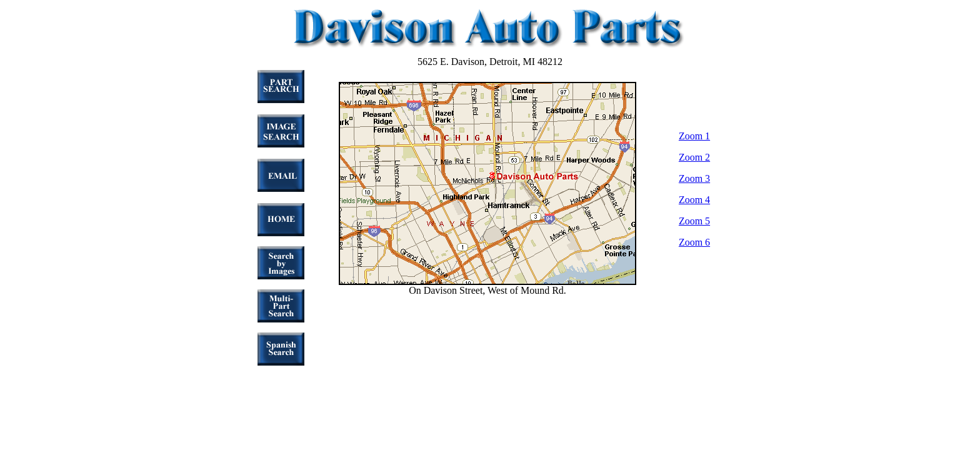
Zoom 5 (694, 221)
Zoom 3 (694, 178)
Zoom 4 (694, 200)
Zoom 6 (694, 242)
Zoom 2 (694, 157)
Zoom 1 (694, 136)
